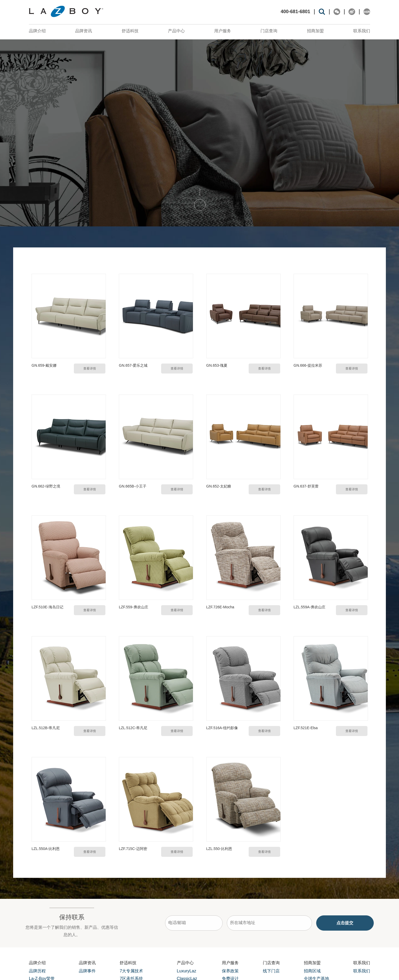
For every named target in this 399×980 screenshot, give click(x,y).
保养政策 (230, 970)
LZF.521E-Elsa (306, 727)
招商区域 (312, 970)
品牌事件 (87, 970)
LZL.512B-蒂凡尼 (46, 727)
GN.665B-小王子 (132, 486)
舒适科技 (130, 31)
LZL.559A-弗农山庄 (310, 606)
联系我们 (362, 31)
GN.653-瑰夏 (217, 365)
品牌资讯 (84, 31)
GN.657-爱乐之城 (133, 365)
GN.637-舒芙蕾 (306, 486)
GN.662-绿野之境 (46, 486)
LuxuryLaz (187, 970)
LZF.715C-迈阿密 (133, 848)
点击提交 (364, 922)
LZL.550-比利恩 (219, 848)
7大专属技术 (131, 970)
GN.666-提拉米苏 (308, 365)
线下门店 (271, 970)
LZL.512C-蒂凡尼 (133, 727)
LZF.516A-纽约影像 (222, 727)
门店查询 (269, 31)
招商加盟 (315, 31)
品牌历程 (37, 970)
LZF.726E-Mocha (220, 606)
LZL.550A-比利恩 (46, 848)
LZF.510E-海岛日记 (47, 606)
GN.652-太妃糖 (219, 486)
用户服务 (223, 31)
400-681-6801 (295, 12)
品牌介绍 (37, 31)
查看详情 (90, 368)
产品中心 (176, 31)
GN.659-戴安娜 (44, 365)
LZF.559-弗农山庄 (133, 606)
